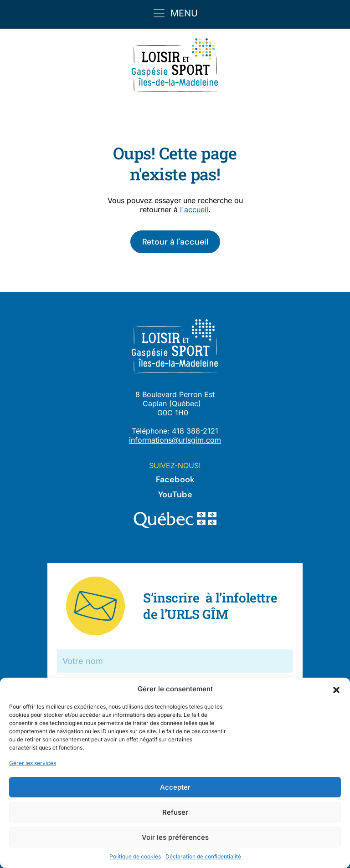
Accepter (175, 787)
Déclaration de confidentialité (203, 856)
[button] (336, 689)
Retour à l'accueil (175, 242)
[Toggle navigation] (175, 13)
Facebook (175, 480)
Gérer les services (33, 763)
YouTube (175, 495)
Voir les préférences (175, 837)
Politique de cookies (135, 856)
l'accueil (194, 209)
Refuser (175, 812)
